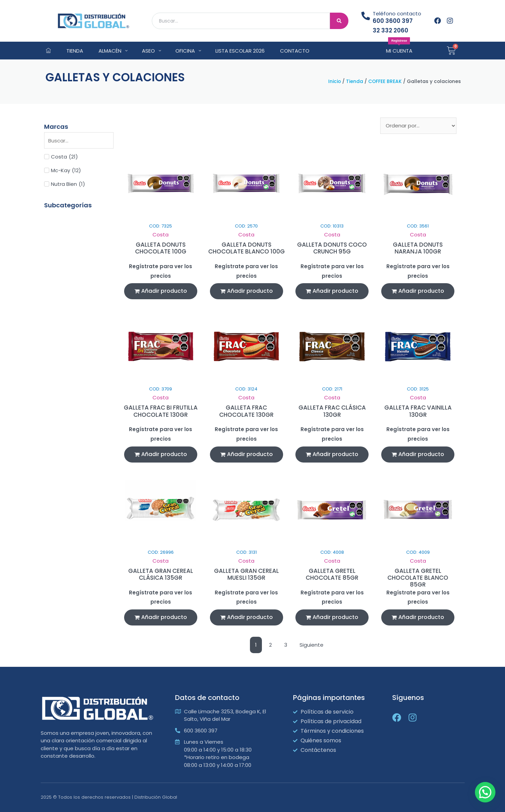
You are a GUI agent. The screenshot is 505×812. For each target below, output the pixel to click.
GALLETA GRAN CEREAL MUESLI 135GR (247, 574)
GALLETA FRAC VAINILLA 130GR (418, 411)
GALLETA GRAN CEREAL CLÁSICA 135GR (161, 574)
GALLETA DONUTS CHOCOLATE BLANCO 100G (247, 248)
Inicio (335, 81)
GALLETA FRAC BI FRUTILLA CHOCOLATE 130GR (161, 411)
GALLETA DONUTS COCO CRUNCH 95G (332, 248)
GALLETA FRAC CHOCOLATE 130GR (246, 411)
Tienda (355, 81)
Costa (161, 235)
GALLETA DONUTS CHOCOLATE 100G (161, 248)
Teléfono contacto (397, 13)
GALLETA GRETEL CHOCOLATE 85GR (332, 574)
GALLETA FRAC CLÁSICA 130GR (332, 411)
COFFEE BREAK (385, 81)
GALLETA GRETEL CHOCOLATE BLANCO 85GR (418, 578)
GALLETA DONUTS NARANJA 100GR (418, 248)
